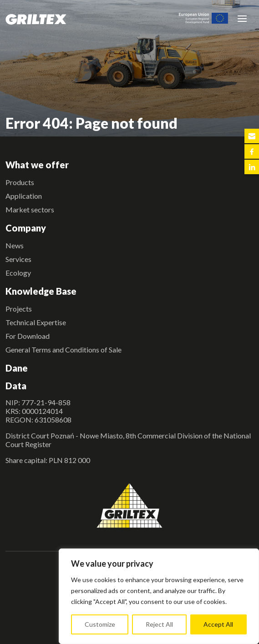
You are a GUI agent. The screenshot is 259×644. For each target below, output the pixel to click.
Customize (100, 624)
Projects (19, 309)
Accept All (218, 624)
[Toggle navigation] (242, 18)
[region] (159, 596)
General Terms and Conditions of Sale (63, 350)
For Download (28, 336)
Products (20, 182)
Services (18, 259)
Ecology (18, 273)
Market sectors (30, 209)
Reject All (159, 624)
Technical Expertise (36, 322)
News (15, 245)
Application (24, 196)
